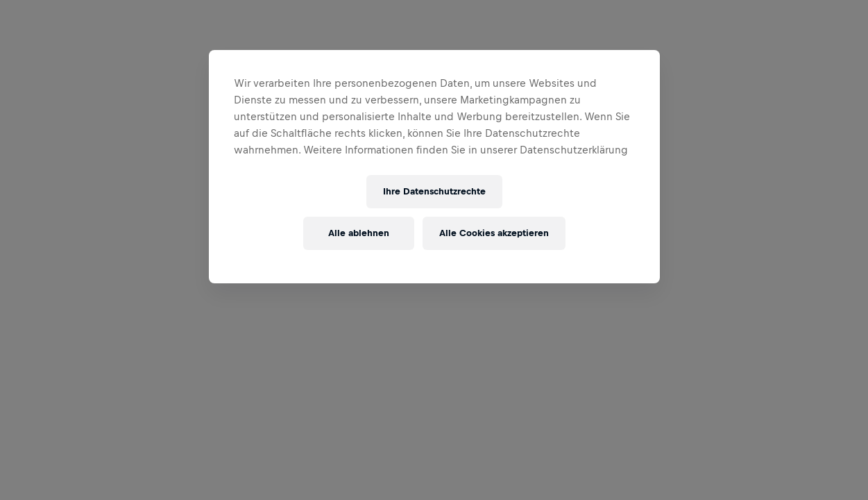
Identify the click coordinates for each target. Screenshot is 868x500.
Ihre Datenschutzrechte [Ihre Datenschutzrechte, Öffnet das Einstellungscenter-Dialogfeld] (434, 191)
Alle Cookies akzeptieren (494, 233)
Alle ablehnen (359, 233)
